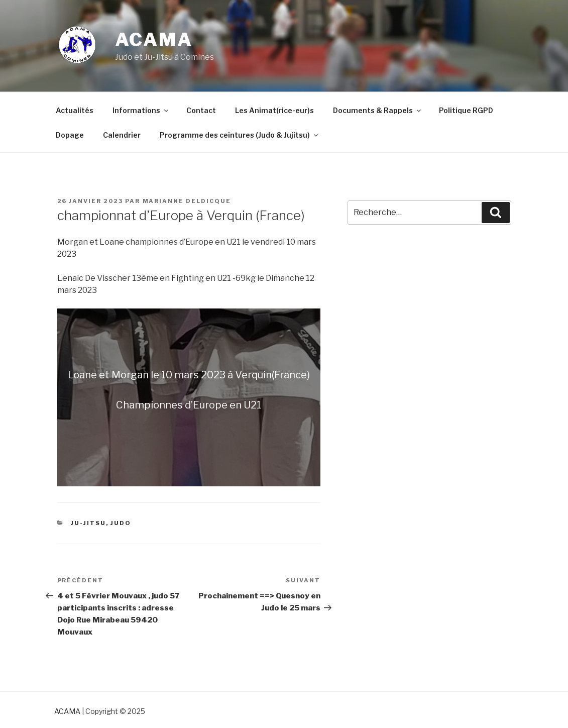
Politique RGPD (466, 110)
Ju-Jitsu (88, 523)
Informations (141, 110)
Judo (121, 523)
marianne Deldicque (187, 201)
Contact (201, 110)
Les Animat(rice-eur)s (274, 110)
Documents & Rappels (378, 110)
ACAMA (154, 40)
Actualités (75, 110)
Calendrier (122, 135)
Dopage (70, 135)
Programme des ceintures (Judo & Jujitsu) (240, 135)
